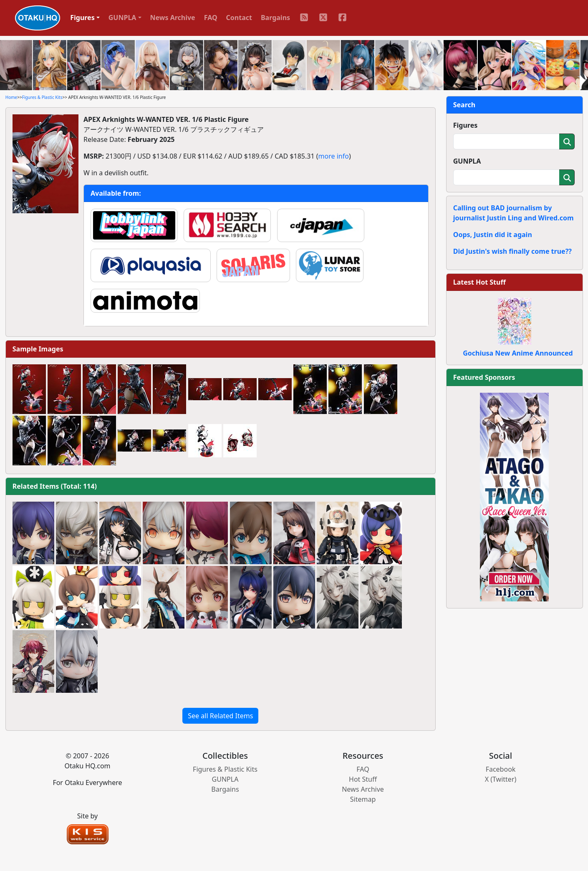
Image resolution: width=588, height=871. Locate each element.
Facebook (501, 769)
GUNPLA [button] (122, 18)
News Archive (173, 18)
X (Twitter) (501, 779)
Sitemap (363, 799)
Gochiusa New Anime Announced (518, 353)
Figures (466, 125)
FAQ (211, 18)
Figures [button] (82, 18)
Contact (239, 18)
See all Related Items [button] (220, 716)
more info (334, 156)
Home (11, 97)
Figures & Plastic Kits (42, 97)
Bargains (275, 18)
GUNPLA (467, 161)
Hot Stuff (363, 779)
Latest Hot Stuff (479, 282)
